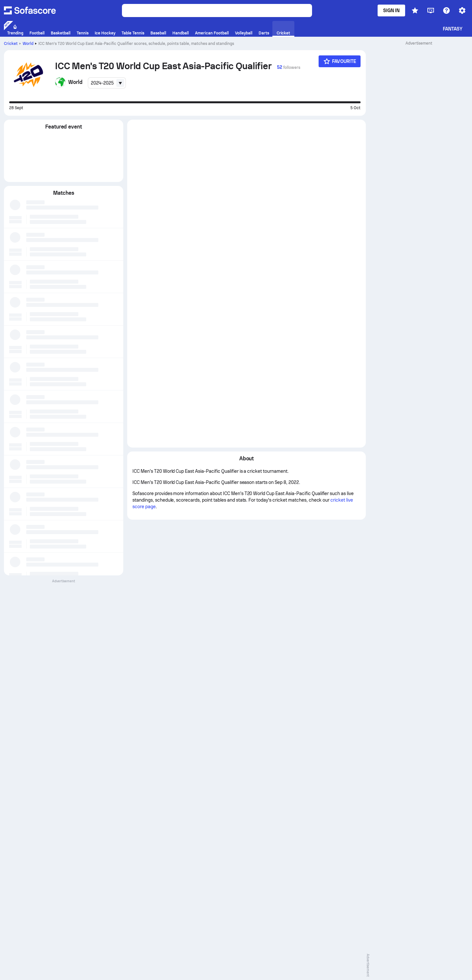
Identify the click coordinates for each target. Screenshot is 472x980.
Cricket (11, 44)
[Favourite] (340, 61)
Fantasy (453, 29)
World (28, 44)
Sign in (392, 10)
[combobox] (107, 83)
